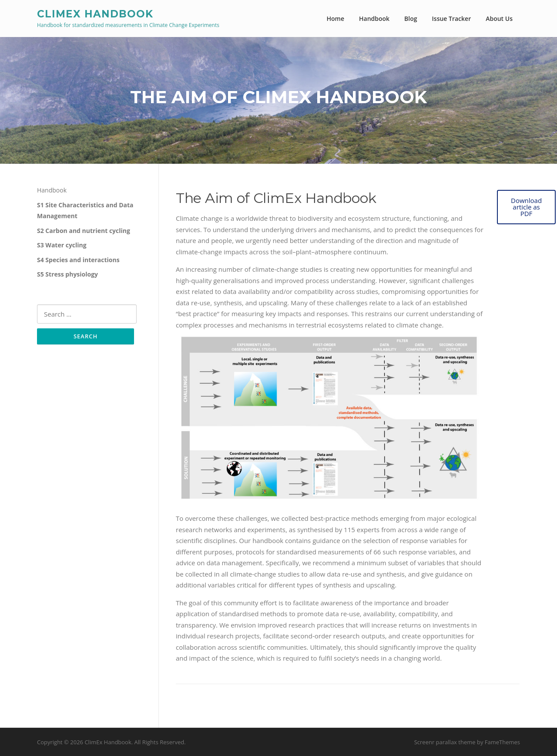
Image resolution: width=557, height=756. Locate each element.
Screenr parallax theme (445, 742)
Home (336, 19)
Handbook (374, 19)
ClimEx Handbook (95, 13)
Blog (411, 19)
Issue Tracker (452, 19)
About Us (499, 19)
